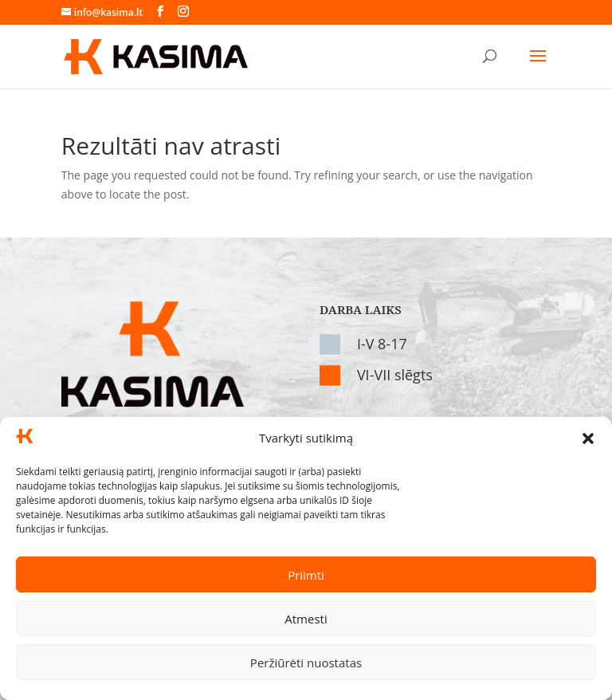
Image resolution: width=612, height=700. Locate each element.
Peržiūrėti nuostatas (306, 663)
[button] (588, 438)
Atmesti (306, 619)
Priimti (306, 575)
